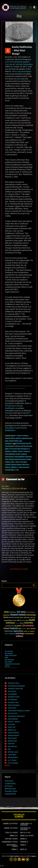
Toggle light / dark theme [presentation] (35, 7)
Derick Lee (12, 727)
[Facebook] (11, 859)
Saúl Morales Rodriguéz (16, 686)
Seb (9, 749)
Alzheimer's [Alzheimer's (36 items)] (14, 612)
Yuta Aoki (11, 724)
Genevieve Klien (13, 683)
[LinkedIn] (19, 859)
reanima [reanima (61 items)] (33, 629)
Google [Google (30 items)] (27, 621)
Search (34, 585)
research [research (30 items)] (25, 631)
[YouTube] (23, 859)
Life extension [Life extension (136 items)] (28, 626)
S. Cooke (20, 467)
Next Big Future (10, 789)
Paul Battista (12, 700)
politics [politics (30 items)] (28, 629)
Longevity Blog (10, 784)
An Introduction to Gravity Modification (18, 406)
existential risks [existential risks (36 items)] (8, 621)
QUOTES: (22, 850)
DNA (6, 658)
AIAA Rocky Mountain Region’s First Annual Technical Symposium (19, 448)
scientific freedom (14, 441)
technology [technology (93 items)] (20, 634)
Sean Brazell (12, 738)
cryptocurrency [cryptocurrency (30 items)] (27, 618)
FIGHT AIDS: (8, 839)
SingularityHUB (10, 794)
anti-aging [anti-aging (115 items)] (21, 612)
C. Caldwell (14, 452)
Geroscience (9, 781)
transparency (9, 444)
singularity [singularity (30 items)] (32, 631)
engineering (25, 438)
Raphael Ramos (13, 735)
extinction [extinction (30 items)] (14, 621)
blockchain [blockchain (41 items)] (11, 618)
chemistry (8, 438)
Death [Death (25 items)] (34, 618)
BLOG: (22, 833)
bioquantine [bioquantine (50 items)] (6, 615)
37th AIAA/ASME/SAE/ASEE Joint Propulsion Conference (18, 445)
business (26, 436)
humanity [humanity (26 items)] (17, 623)
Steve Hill (11, 744)
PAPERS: (22, 845)
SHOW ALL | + (8, 766)
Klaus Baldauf (13, 719)
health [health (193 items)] (32, 620)
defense (13, 438)
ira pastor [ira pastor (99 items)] (18, 626)
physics (30, 438)
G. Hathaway (26, 452)
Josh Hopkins (23, 462)
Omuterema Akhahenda (16, 716)
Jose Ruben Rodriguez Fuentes (19, 711)
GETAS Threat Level (19, 816)
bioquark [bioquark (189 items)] (14, 615)
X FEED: (7, 833)
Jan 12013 (8, 51)
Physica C (8, 467)
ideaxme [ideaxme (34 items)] (22, 623)
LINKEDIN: (7, 828)
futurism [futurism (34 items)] (23, 621)
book (18, 79)
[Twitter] (15, 859)
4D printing (9, 653)
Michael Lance (13, 752)
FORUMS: (14, 850)
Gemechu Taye (13, 702)
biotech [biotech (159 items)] (22, 615)
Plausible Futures (11, 791)
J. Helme (17, 462)
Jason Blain (12, 755)
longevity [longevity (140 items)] (14, 628)
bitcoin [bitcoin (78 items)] (6, 617)
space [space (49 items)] (6, 634)
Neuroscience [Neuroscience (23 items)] (24, 629)
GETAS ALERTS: (24, 828)
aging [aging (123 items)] (6, 612)
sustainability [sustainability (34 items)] (12, 634)
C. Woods (20, 452)
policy (7, 441)
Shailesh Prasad (14, 697)
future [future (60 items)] (19, 620)
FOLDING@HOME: (6, 842)
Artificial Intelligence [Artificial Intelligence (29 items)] (30, 612)
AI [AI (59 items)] (10, 612)
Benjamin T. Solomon (16, 436)
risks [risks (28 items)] (29, 631)
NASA (24, 465)
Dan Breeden (12, 694)
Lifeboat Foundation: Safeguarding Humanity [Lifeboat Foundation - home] (14, 7)
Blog (19, 16)
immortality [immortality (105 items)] (29, 623)
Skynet (7, 666)
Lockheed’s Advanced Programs (13, 465)
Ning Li (27, 465)
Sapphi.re (34, 856)
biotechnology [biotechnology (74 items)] (31, 615)
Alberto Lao (12, 730)
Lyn (3, 486)
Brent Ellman (12, 746)
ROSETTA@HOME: (11, 845)
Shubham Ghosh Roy (15, 689)
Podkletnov (14, 467)
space (20, 441)
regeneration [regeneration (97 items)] (18, 631)
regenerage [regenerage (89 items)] (9, 631)
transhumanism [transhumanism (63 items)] (29, 634)
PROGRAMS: (23, 842)
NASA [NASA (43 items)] (20, 629)
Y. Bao (17, 470)
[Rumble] (27, 859)
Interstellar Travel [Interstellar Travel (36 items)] (10, 626)
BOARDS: (23, 836)
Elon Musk (9, 662)
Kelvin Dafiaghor (14, 705)
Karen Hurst (12, 708)
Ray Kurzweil (9, 660)
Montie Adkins (13, 757)
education (18, 438)
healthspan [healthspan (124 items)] (10, 623)
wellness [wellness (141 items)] (19, 636)
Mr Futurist (9, 786)
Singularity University (12, 664)
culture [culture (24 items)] (32, 618)
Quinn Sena (12, 691)
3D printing (9, 651)
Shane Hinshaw (13, 733)
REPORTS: (23, 839)
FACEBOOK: (6, 824)
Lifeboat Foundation (14, 856)
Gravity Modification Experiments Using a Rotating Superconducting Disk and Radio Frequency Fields (18, 459)
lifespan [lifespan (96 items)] (7, 628)
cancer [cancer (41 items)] (21, 618)
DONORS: (12, 836)
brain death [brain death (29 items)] (17, 618)
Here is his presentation (22, 71)
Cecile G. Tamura (14, 722)
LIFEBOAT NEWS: (25, 824)
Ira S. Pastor (12, 760)
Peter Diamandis (11, 655)
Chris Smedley (13, 763)
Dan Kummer (13, 713)
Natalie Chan (12, 741)
